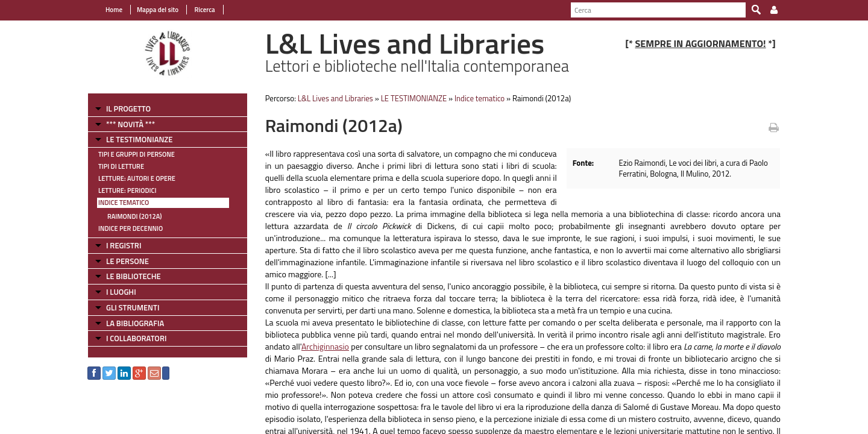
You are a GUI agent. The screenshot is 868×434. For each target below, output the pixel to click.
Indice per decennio (131, 228)
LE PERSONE (127, 261)
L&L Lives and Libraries (335, 98)
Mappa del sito (158, 10)
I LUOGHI (121, 292)
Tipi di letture (121, 166)
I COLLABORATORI (136, 338)
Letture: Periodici (127, 190)
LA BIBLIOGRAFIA (135, 323)
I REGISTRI (124, 245)
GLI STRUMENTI (133, 307)
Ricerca (204, 10)
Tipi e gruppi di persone (137, 154)
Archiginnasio (325, 346)
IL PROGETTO (128, 108)
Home (114, 10)
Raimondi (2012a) (134, 216)
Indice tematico (124, 203)
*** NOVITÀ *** (131, 124)
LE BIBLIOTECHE (134, 276)
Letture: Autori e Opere (137, 178)
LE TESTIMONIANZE (139, 139)
